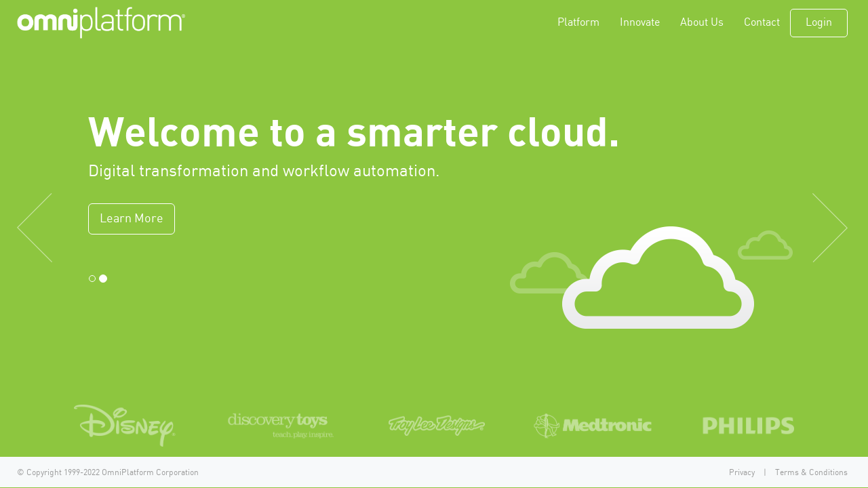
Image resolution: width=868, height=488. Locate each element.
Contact (762, 23)
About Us (702, 23)
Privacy (742, 473)
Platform (578, 23)
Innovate (640, 23)
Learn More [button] (132, 219)
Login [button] (819, 23)
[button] (65, 200)
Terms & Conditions (811, 473)
